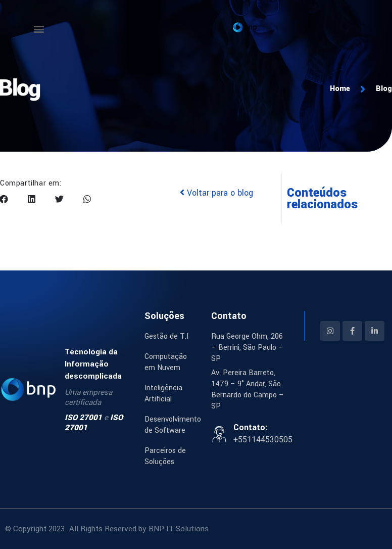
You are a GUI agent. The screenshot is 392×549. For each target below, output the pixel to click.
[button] (39, 29)
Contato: (251, 427)
